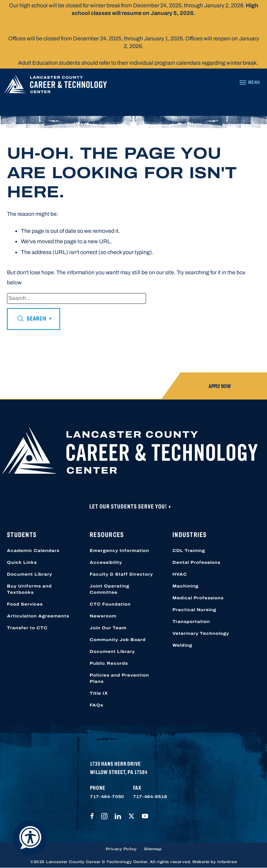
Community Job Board (118, 640)
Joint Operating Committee (110, 589)
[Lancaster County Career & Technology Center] (56, 85)
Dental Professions (196, 562)
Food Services (25, 604)
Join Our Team (108, 628)
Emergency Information (119, 551)
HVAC (180, 574)
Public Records (109, 663)
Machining (185, 586)
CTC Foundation (110, 604)
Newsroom (103, 616)
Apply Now (220, 386)
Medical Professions (198, 598)
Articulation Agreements (38, 616)
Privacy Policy (121, 849)
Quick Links (22, 562)
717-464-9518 (150, 797)
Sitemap (153, 849)
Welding (182, 645)
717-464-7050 (107, 797)
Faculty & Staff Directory (121, 574)
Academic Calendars (33, 551)
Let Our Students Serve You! (129, 507)
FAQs (96, 705)
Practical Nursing (194, 610)
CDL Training (189, 551)
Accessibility (106, 562)
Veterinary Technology (201, 633)
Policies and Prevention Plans (119, 678)
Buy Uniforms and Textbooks (29, 589)
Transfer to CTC (27, 628)
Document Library (30, 574)
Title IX (99, 693)
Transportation (191, 622)
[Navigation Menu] (249, 82)
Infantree (227, 862)
